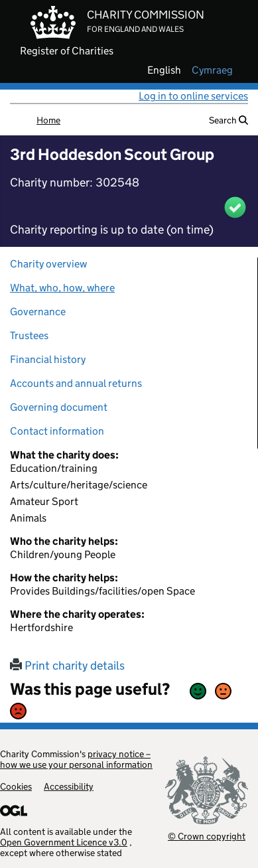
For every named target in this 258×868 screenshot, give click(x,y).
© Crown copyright (207, 836)
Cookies (16, 786)
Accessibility (69, 786)
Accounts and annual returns (76, 383)
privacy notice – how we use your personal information (76, 759)
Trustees (29, 335)
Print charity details (67, 666)
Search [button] (228, 120)
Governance (38, 312)
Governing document (59, 407)
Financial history (48, 359)
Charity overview (48, 264)
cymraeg (212, 70)
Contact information (57, 431)
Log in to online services (193, 96)
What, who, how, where (62, 288)
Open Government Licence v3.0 (64, 842)
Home (48, 120)
